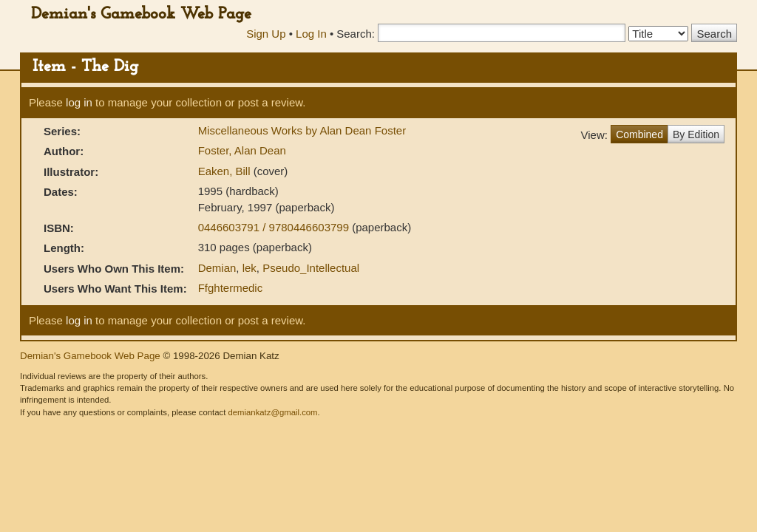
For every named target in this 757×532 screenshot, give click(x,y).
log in (79, 102)
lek (249, 268)
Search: (356, 34)
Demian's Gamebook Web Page (141, 14)
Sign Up (266, 34)
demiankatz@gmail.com (272, 412)
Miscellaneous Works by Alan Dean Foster (302, 130)
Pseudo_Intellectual (311, 268)
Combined (639, 134)
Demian (217, 268)
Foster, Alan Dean (242, 150)
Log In (311, 34)
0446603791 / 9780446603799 (275, 227)
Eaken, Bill (226, 171)
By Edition (696, 134)
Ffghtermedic (231, 288)
